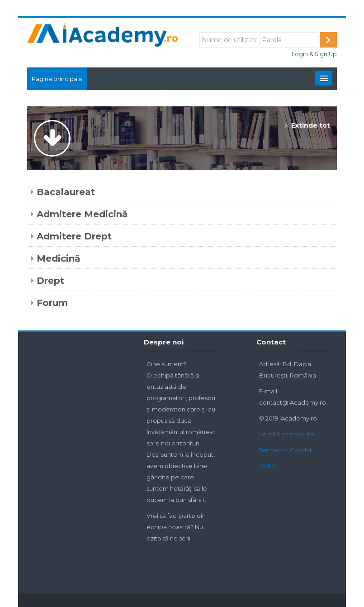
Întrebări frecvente (287, 434)
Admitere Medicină (82, 214)
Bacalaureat (66, 192)
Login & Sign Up (314, 54)
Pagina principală (57, 79)
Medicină (58, 258)
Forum (52, 303)
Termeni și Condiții (286, 450)
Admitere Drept (74, 236)
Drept (50, 281)
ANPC (268, 466)
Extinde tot (311, 125)
